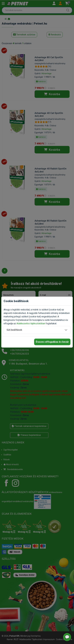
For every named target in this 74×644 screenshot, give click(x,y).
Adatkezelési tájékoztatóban (31, 324)
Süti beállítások (14, 330)
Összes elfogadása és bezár (52, 342)
